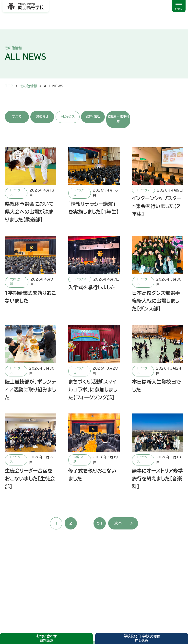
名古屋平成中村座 (118, 119)
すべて (17, 117)
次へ (118, 523)
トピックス (68, 117)
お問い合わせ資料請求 (47, 638)
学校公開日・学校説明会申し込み (142, 638)
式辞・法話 (93, 117)
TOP (9, 86)
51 (100, 523)
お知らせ (42, 117)
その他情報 (29, 86)
